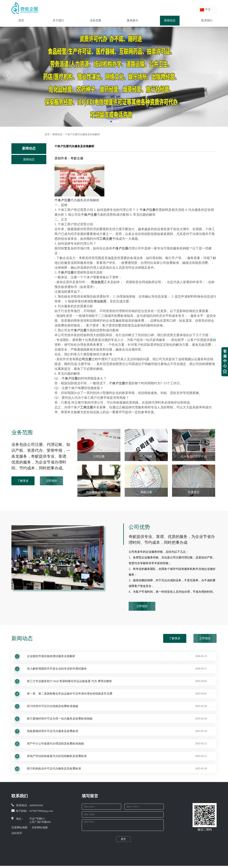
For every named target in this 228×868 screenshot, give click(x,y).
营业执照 (97, 282)
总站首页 (17, 833)
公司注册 (85, 359)
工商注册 (106, 239)
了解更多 (23, 481)
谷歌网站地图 (40, 827)
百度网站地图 (19, 827)
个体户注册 (63, 200)
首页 (21, 20)
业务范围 (95, 20)
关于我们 (58, 20)
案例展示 (133, 20)
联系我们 (207, 20)
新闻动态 (170, 20)
